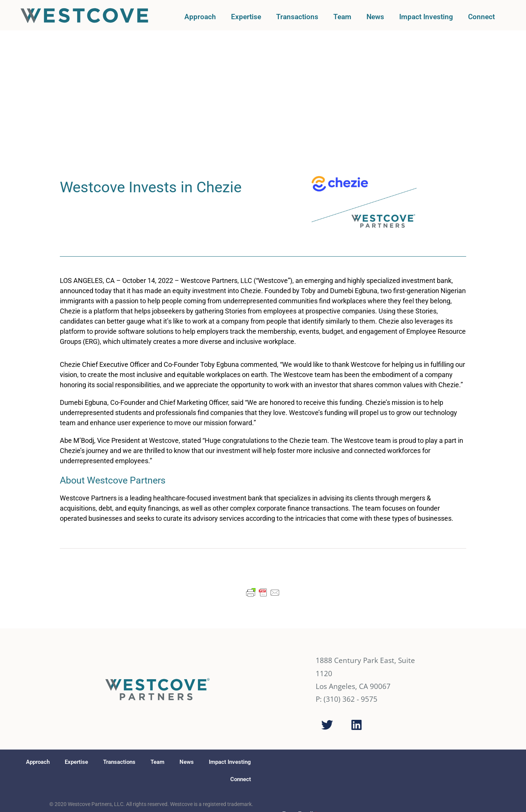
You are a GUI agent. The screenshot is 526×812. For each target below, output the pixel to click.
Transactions (297, 17)
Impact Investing (426, 17)
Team (342, 17)
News (375, 17)
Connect (481, 17)
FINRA (125, 726)
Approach (200, 17)
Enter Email (300, 704)
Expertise (246, 17)
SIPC (138, 726)
